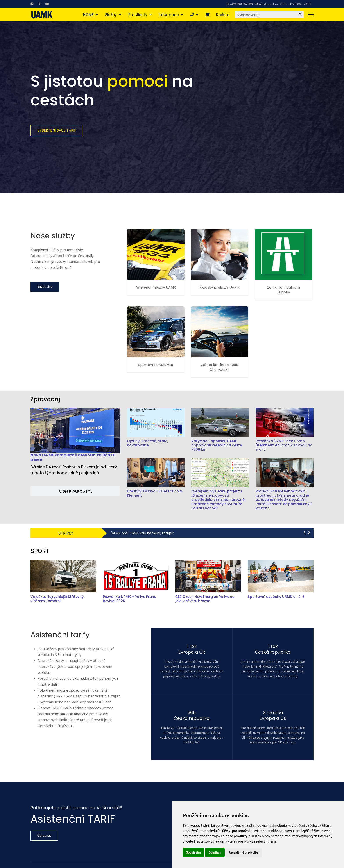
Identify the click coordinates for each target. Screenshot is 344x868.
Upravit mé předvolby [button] (244, 852)
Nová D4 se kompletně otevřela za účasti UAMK (73, 457)
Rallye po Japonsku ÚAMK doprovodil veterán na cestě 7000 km (217, 445)
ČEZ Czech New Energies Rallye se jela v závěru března (205, 599)
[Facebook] (32, 4)
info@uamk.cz (268, 4)
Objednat (44, 836)
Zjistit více (45, 287)
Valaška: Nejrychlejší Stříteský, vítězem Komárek (58, 599)
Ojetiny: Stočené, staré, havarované (148, 443)
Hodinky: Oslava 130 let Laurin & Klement (155, 493)
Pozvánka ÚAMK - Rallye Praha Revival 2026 (130, 599)
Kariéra (223, 15)
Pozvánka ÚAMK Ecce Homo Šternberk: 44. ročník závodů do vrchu (284, 445)
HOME (88, 15)
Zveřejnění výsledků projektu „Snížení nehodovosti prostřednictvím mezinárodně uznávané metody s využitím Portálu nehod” (218, 500)
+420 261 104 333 (241, 4)
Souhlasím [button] (193, 852)
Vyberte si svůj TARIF (57, 130)
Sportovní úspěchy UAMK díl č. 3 (276, 597)
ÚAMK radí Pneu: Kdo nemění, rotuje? (142, 533)
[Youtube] (47, 4)
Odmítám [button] (215, 852)
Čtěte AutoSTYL (76, 491)
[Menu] (311, 15)
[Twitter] (39, 4)
